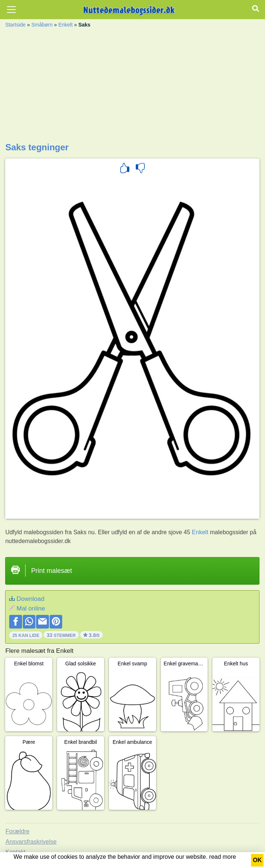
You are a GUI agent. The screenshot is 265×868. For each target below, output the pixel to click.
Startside (15, 25)
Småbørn (42, 25)
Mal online (31, 608)
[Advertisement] (132, 87)
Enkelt (65, 25)
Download (31, 599)
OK (257, 860)
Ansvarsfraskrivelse (31, 842)
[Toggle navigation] (11, 10)
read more (222, 857)
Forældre (17, 831)
